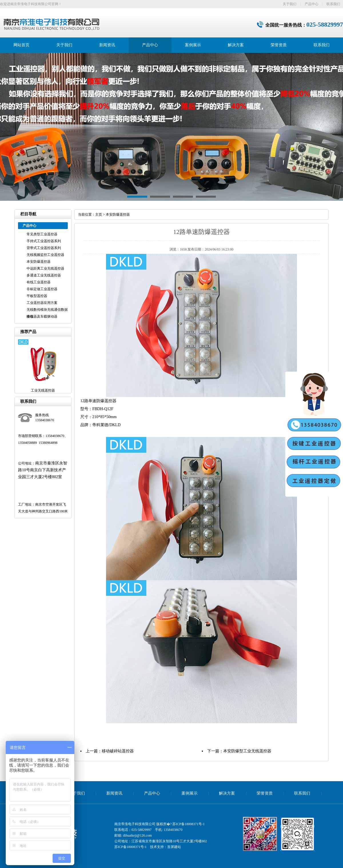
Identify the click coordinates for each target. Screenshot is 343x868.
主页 (99, 215)
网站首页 (21, 45)
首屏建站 (174, 847)
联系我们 (333, 4)
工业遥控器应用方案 (42, 303)
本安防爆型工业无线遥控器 (247, 751)
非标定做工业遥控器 (42, 289)
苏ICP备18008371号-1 (189, 824)
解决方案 (236, 45)
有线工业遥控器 (39, 282)
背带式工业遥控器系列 (44, 248)
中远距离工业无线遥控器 (45, 268)
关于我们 (290, 4)
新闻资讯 (107, 45)
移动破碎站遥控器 (118, 751)
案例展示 (193, 45)
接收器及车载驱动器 (42, 316)
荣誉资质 (279, 45)
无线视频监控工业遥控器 (45, 255)
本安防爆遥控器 (39, 262)
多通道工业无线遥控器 (44, 275)
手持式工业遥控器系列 (44, 241)
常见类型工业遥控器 (42, 234)
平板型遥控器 (37, 296)
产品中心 (312, 4)
